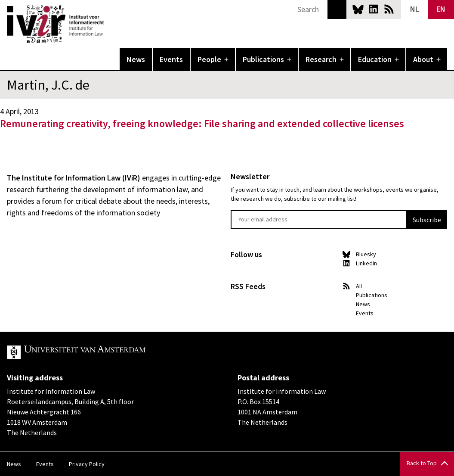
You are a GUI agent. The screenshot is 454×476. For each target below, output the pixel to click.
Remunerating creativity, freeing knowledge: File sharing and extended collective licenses (202, 123)
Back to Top (422, 463)
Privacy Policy (87, 464)
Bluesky (358, 9)
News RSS (389, 9)
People (209, 59)
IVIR (110, 24)
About (423, 59)
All (359, 286)
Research (321, 59)
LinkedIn (374, 9)
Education (375, 59)
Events (171, 59)
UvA (107, 352)
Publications (263, 59)
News (136, 59)
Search (337, 9)
